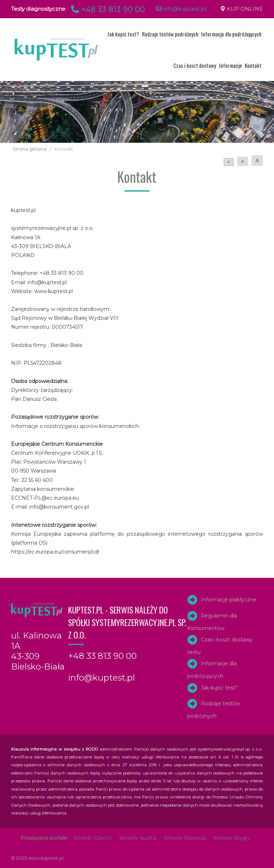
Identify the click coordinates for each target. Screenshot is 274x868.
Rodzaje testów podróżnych (170, 34)
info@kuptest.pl (181, 9)
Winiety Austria (138, 838)
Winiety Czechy (93, 838)
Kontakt (253, 65)
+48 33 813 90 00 (107, 9)
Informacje (230, 65)
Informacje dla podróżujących (231, 34)
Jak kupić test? (123, 34)
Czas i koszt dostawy (195, 65)
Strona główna (30, 149)
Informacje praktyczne (229, 600)
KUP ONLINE (245, 9)
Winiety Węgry (232, 838)
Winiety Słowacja (185, 838)
